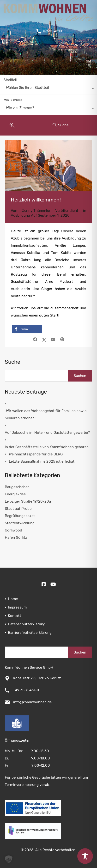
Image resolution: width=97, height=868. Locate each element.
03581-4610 (52, 31)
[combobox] (48, 89)
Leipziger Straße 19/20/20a (28, 501)
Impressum (17, 607)
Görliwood (13, 530)
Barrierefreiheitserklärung (30, 633)
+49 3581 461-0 (26, 690)
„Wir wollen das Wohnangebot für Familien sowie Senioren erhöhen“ (46, 415)
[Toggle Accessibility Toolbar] (85, 856)
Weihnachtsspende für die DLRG (36, 454)
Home (13, 599)
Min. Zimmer (13, 100)
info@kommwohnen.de (32, 702)
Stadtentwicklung (20, 523)
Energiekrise (15, 494)
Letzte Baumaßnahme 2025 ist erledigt (42, 461)
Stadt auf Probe (18, 509)
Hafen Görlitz (16, 538)
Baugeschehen (17, 487)
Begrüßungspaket (20, 516)
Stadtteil (10, 80)
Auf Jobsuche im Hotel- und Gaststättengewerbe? (47, 433)
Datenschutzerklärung (27, 624)
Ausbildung (20, 215)
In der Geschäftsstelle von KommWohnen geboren (47, 447)
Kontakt (15, 616)
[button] (27, 329)
